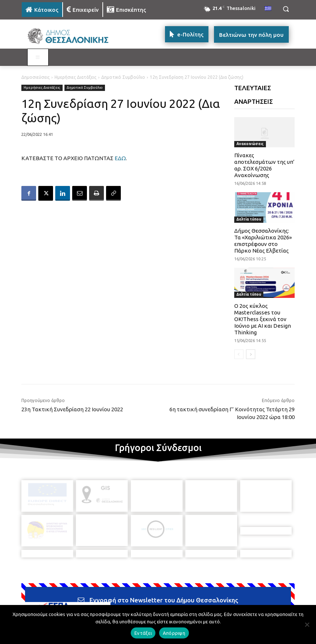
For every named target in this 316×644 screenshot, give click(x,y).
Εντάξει (143, 633)
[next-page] (251, 354)
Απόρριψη (174, 633)
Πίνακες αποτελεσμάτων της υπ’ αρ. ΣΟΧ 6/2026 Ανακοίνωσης (264, 165)
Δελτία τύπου (249, 219)
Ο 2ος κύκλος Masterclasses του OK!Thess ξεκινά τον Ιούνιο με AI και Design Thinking (263, 319)
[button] (286, 9)
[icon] (209, 602)
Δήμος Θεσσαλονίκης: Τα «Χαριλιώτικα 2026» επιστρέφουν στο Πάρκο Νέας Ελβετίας (263, 241)
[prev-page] (239, 354)
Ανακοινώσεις (250, 144)
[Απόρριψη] (307, 624)
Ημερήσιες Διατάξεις (76, 77)
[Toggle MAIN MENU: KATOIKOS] (38, 57)
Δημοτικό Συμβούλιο (123, 77)
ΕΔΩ (120, 158)
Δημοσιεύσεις (36, 77)
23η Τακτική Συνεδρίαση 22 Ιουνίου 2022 (72, 409)
